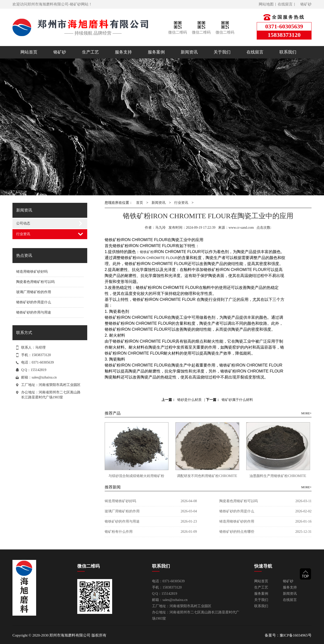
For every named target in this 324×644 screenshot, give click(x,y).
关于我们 (222, 52)
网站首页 (29, 52)
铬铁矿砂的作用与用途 (34, 312)
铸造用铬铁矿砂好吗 (32, 272)
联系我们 (288, 52)
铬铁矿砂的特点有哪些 (237, 532)
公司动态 (23, 223)
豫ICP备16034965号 (296, 635)
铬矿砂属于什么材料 (237, 400)
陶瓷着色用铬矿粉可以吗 (35, 282)
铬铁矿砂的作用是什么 (34, 302)
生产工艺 (90, 52)
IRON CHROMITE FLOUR (157, 258)
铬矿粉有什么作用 (119, 532)
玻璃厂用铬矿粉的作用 (34, 292)
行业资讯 (23, 234)
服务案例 (156, 52)
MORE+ (306, 413)
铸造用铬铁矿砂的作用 (237, 521)
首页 (140, 203)
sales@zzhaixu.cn (44, 377)
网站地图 (266, 4)
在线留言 (285, 4)
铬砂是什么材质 (189, 400)
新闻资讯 (189, 52)
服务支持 (123, 52)
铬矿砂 (306, 4)
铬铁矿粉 (147, 252)
